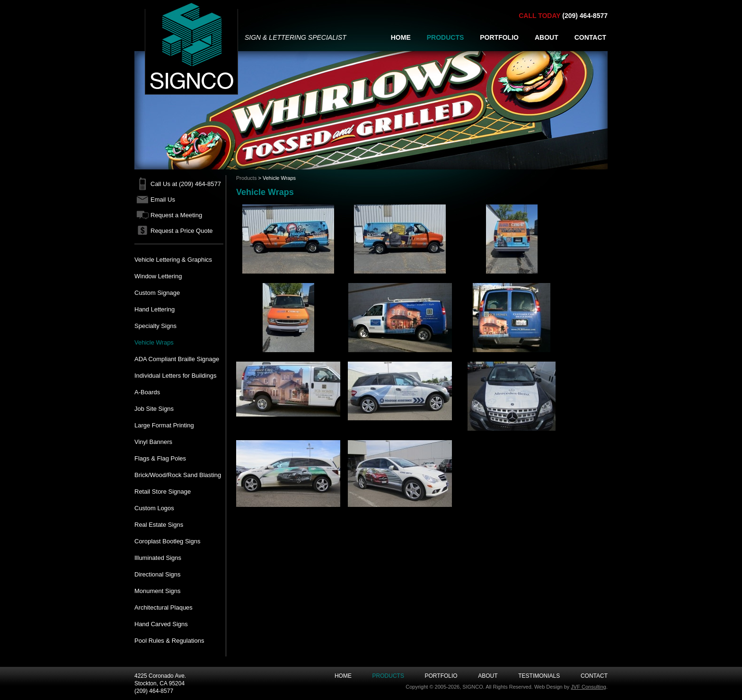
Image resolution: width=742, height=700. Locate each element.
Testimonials (539, 676)
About (488, 676)
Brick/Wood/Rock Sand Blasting (178, 475)
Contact (594, 676)
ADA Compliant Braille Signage (177, 359)
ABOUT (547, 37)
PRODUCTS (446, 37)
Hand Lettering (155, 309)
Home (343, 676)
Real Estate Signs (159, 525)
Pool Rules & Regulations (169, 641)
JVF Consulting (588, 687)
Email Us (163, 199)
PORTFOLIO (499, 37)
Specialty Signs (155, 326)
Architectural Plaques (163, 607)
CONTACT (590, 37)
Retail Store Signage (163, 492)
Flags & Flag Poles (160, 458)
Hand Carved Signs (161, 624)
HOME (401, 37)
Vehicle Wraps (154, 342)
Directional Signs (158, 574)
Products (246, 178)
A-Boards (147, 392)
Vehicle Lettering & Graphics (173, 260)
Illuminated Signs (158, 558)
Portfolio (441, 676)
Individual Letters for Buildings (175, 376)
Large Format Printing (164, 425)
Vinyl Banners (153, 442)
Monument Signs (158, 591)
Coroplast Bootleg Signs (167, 541)
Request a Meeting (176, 215)
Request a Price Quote (182, 231)
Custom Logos (154, 508)
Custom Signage (157, 293)
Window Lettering (158, 276)
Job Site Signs (154, 409)
